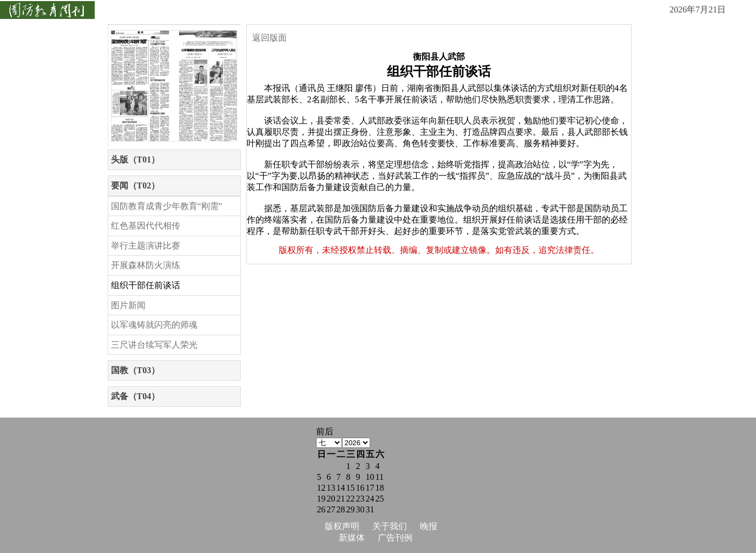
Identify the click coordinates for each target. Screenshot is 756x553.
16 (360, 488)
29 (351, 509)
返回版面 (269, 38)
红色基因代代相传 (146, 226)
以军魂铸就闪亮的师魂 (154, 325)
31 (370, 509)
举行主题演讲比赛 (146, 246)
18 (380, 488)
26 (321, 509)
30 (360, 509)
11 (380, 477)
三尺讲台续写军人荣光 (154, 345)
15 (351, 488)
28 (341, 509)
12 (321, 488)
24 (370, 499)
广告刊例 (395, 538)
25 (380, 499)
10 (370, 477)
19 (321, 499)
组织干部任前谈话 (146, 285)
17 (370, 488)
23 (360, 499)
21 (341, 499)
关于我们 (390, 526)
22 (351, 499)
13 (331, 488)
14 (341, 488)
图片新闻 (128, 305)
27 (331, 509)
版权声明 (342, 526)
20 (331, 499)
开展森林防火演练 (146, 265)
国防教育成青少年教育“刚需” (167, 206)
